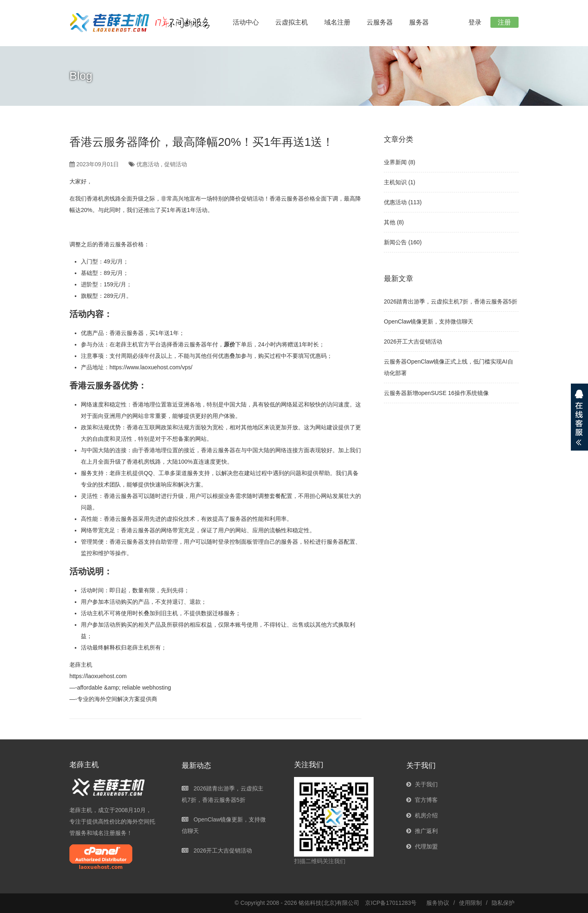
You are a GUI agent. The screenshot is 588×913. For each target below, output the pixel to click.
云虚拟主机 (292, 22)
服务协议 (438, 903)
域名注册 (337, 22)
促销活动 (176, 164)
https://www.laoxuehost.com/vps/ (151, 367)
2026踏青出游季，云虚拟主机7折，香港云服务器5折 (451, 301)
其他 (390, 222)
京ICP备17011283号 (391, 903)
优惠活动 (148, 164)
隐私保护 (503, 903)
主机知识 (395, 182)
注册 (504, 22)
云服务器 (380, 22)
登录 (473, 22)
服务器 (419, 22)
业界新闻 (395, 162)
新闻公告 (395, 242)
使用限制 (470, 903)
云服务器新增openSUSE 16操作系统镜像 (436, 393)
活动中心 (246, 22)
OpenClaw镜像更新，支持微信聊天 (429, 321)
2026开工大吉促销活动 (413, 342)
